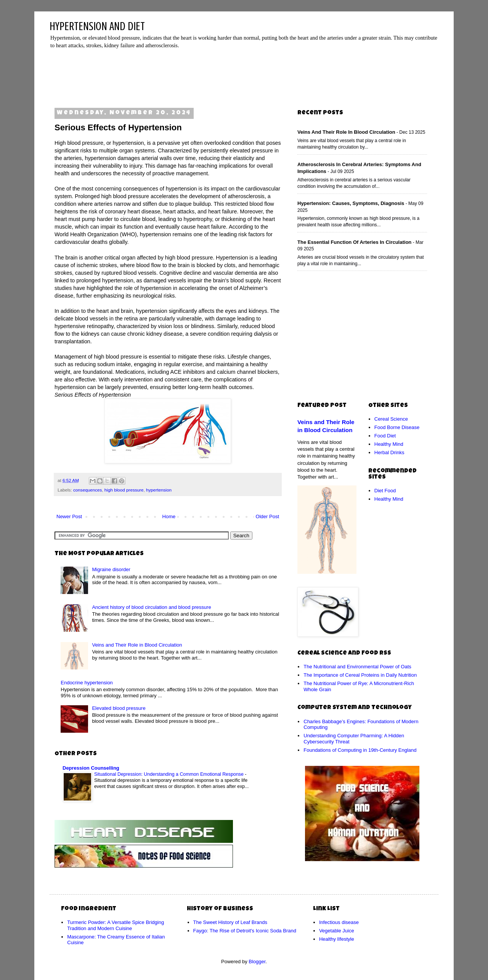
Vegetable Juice (337, 931)
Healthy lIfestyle (337, 939)
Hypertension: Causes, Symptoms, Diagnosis (351, 203)
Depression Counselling (91, 768)
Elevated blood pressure (119, 708)
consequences (87, 490)
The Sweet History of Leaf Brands (230, 922)
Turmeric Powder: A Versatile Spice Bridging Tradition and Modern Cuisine (116, 925)
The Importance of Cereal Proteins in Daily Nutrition (360, 675)
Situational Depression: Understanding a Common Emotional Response (169, 774)
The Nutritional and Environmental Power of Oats (357, 667)
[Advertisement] (246, 76)
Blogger (257, 962)
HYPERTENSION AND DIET (97, 26)
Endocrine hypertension (87, 683)
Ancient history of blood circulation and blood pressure (151, 607)
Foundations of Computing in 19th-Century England (360, 750)
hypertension (159, 490)
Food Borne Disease (397, 427)
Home (169, 516)
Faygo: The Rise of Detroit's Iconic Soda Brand (245, 931)
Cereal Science (391, 419)
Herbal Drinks (389, 452)
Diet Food (385, 491)
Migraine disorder (111, 569)
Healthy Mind (389, 444)
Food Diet (385, 436)
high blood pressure (124, 490)
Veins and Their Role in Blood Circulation (137, 645)
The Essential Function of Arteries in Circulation (354, 242)
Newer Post (69, 516)
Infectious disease (339, 922)
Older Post (267, 516)
